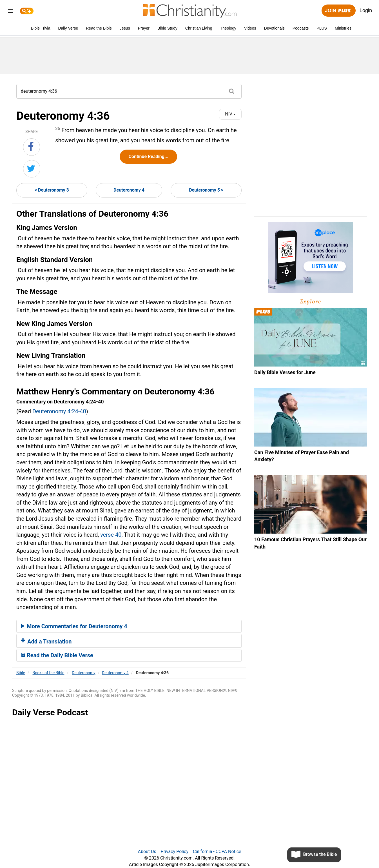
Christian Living (199, 28)
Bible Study (167, 28)
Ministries (343, 28)
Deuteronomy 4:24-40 (59, 411)
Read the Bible (99, 28)
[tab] (129, 626)
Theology (228, 28)
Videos (250, 28)
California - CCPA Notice (217, 852)
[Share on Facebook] (32, 147)
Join (338, 11)
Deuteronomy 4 (129, 190)
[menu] (10, 12)
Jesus (125, 28)
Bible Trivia (41, 28)
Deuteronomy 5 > (206, 190)
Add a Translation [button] (46, 641)
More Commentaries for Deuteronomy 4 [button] (74, 626)
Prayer (144, 28)
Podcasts (301, 28)
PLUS (322, 28)
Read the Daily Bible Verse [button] (57, 655)
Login (366, 10)
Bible (21, 673)
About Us (147, 852)
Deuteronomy (84, 673)
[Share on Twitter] (32, 169)
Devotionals (274, 28)
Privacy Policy (175, 852)
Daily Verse (68, 28)
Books (49, 673)
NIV (230, 114)
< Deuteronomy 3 (52, 190)
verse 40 (111, 535)
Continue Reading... (148, 156)
